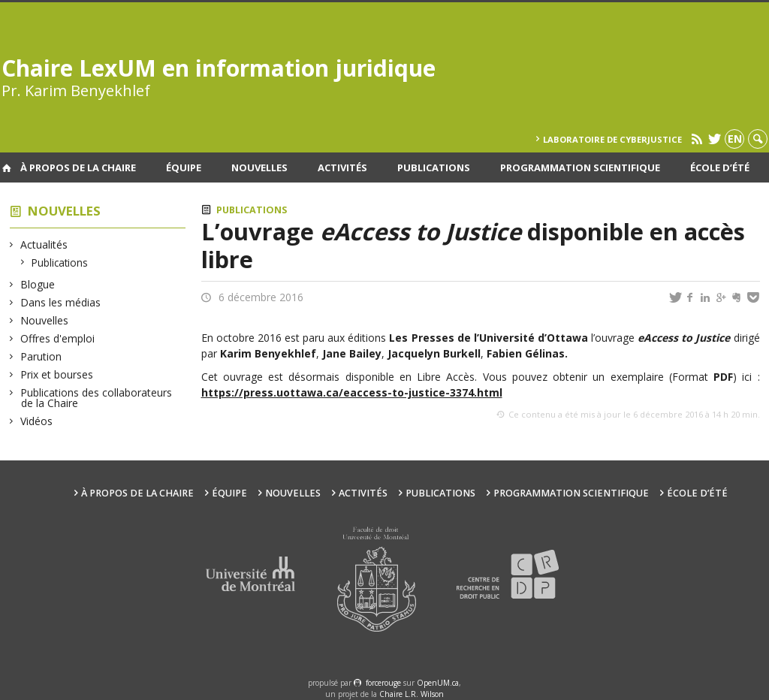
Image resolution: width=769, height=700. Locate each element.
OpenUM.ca (438, 683)
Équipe (184, 167)
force (383, 683)
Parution (41, 356)
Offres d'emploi (58, 338)
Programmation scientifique (580, 167)
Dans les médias (61, 302)
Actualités (44, 244)
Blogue (38, 284)
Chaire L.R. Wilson (412, 694)
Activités (342, 167)
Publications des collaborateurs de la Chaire (97, 398)
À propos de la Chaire (78, 167)
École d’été (720, 167)
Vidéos (37, 421)
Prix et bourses (57, 374)
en (735, 139)
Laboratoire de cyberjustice (612, 139)
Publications (434, 167)
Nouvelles (259, 167)
